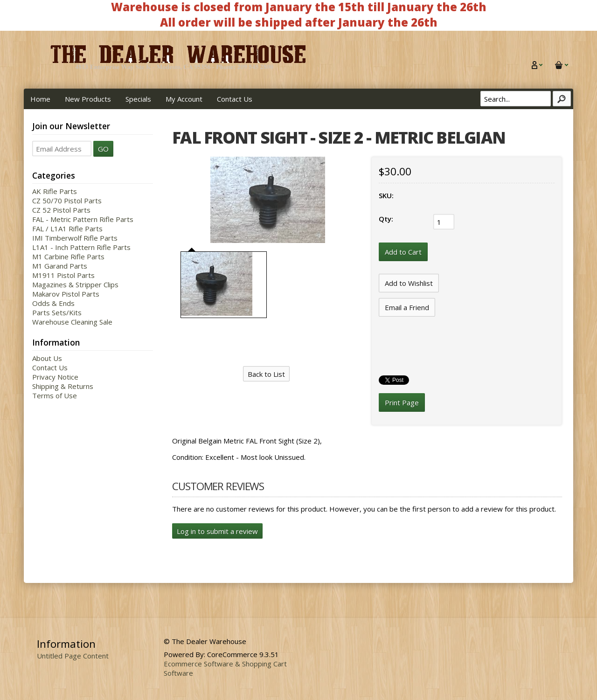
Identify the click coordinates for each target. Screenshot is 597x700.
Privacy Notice (55, 377)
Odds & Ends (53, 303)
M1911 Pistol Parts (63, 275)
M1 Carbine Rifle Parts (68, 256)
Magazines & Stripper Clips (75, 284)
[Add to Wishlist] (409, 283)
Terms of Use (55, 395)
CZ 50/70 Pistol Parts (67, 201)
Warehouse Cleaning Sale (72, 322)
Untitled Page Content (73, 656)
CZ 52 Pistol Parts (61, 210)
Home (40, 99)
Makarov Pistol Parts (66, 294)
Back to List (266, 374)
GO (103, 149)
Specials (138, 99)
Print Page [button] (402, 402)
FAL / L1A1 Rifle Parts (67, 229)
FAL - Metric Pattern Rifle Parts (83, 219)
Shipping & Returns (63, 386)
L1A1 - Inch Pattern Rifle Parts (81, 247)
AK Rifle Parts (55, 191)
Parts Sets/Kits (57, 312)
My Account (184, 99)
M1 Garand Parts (60, 266)
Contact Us (235, 99)
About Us (47, 358)
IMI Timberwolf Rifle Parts (75, 238)
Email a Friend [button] (407, 307)
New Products (88, 99)
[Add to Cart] (403, 252)
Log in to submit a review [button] (217, 531)
